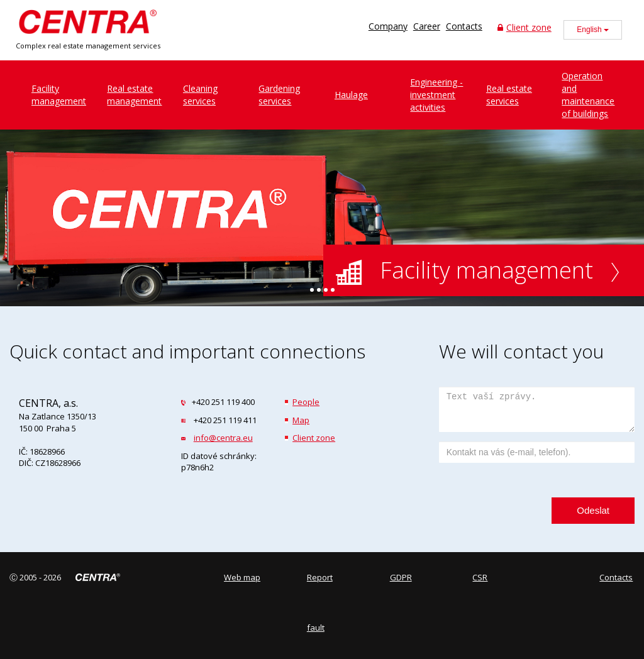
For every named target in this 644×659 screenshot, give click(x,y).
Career (427, 26)
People (306, 402)
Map (301, 420)
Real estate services (509, 95)
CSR (480, 577)
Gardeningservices (279, 95)
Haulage (351, 95)
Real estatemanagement (134, 95)
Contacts (464, 26)
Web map (242, 577)
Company (388, 26)
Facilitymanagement (59, 95)
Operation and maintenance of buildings (588, 95)
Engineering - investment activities (436, 95)
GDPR (401, 577)
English (593, 30)
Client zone (525, 27)
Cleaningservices (200, 95)
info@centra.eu (223, 438)
